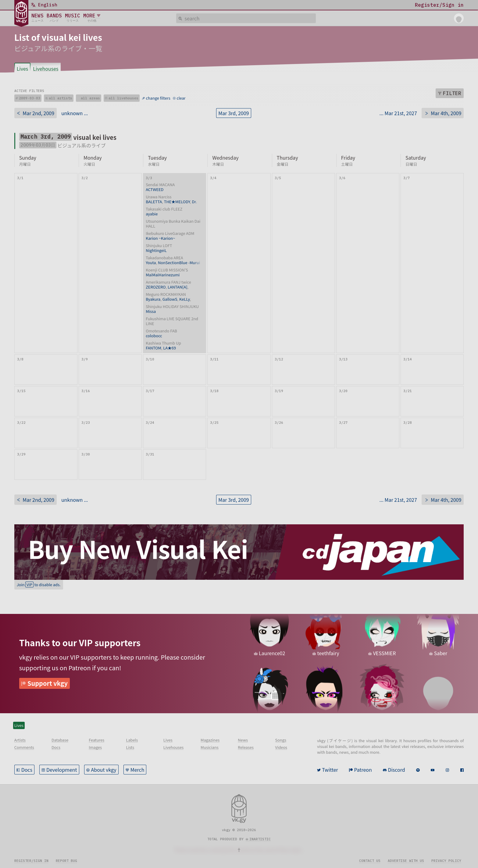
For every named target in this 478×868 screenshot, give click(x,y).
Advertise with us (406, 861)
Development (62, 770)
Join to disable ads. (39, 585)
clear (181, 98)
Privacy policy (446, 861)
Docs (27, 770)
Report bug (66, 861)
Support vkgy (48, 683)
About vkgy (104, 770)
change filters (158, 98)
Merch (137, 770)
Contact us (370, 861)
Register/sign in (31, 861)
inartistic (260, 839)
